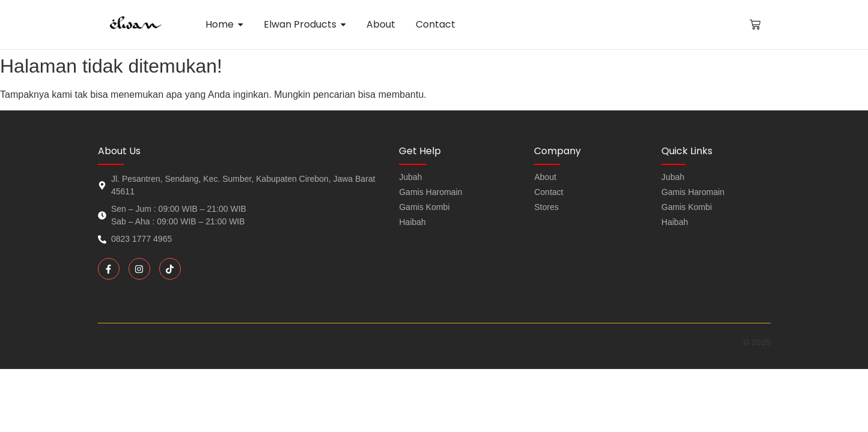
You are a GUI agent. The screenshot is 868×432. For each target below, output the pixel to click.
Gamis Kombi (687, 207)
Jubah (673, 177)
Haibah (675, 222)
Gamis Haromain (693, 192)
